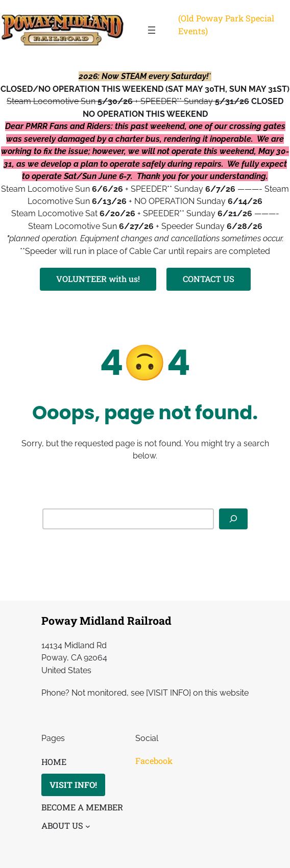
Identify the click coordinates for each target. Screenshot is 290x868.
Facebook (154, 761)
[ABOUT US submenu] (88, 826)
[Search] (233, 519)
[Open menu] (152, 30)
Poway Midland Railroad (106, 621)
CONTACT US (209, 279)
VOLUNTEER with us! (98, 279)
